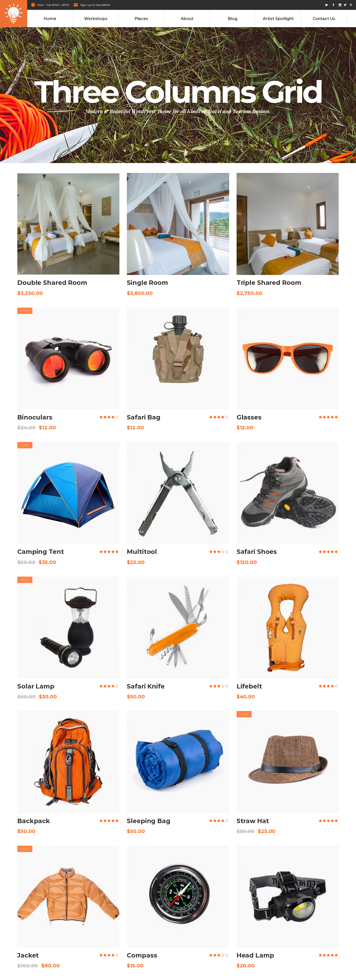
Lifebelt (249, 686)
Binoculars (35, 417)
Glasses (249, 417)
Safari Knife (146, 686)
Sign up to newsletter (95, 5)
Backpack (34, 821)
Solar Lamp (36, 686)
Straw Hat (253, 821)
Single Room (147, 283)
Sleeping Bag (149, 821)
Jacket (28, 955)
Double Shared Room (52, 283)
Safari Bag (144, 417)
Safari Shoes (257, 552)
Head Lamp (255, 955)
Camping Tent (41, 552)
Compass (142, 955)
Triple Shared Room (269, 283)
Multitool (142, 552)
